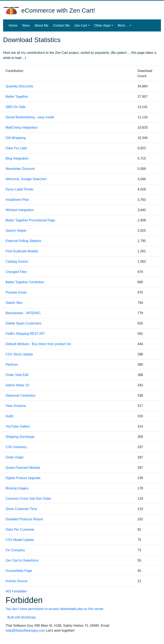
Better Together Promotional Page (30, 220)
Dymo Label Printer (20, 189)
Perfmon (12, 365)
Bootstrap (28, 617)
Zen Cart (81, 25)
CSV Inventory (16, 447)
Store (26, 25)
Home (14, 25)
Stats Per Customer (20, 529)
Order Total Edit (17, 375)
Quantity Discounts (19, 86)
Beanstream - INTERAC (23, 313)
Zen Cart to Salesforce (22, 560)
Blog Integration (17, 158)
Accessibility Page (19, 571)
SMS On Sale (16, 107)
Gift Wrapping (16, 138)
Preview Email (16, 292)
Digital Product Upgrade (23, 478)
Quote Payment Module (23, 468)
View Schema (16, 406)
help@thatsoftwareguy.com (25, 630)
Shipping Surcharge (20, 437)
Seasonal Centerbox (20, 395)
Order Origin (15, 457)
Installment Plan (17, 200)
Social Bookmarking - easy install (30, 117)
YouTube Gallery (18, 426)
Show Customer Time (21, 509)
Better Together (17, 97)
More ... (123, 25)
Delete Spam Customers (23, 323)
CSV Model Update (20, 540)
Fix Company (15, 550)
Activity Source (16, 581)
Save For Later (16, 148)
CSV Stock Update (19, 354)
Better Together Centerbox (25, 282)
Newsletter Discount (20, 169)
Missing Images (17, 488)
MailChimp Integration (22, 128)
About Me (41, 25)
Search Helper (16, 231)
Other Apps (102, 25)
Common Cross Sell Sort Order (28, 499)
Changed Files (16, 272)
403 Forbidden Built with (69, 604)
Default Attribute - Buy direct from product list (38, 344)
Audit (9, 416)
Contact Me (61, 25)
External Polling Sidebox (23, 241)
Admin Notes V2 (17, 385)
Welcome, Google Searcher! (26, 179)
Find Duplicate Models (22, 251)
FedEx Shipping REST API (25, 334)
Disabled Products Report (24, 519)
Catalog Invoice (17, 261)
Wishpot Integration (20, 210)
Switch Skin (14, 303)
